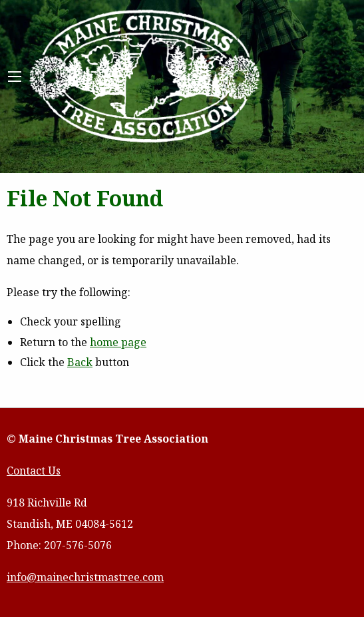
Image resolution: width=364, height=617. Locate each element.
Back (80, 362)
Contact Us (34, 471)
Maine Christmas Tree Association (145, 77)
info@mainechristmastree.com (85, 577)
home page (118, 342)
